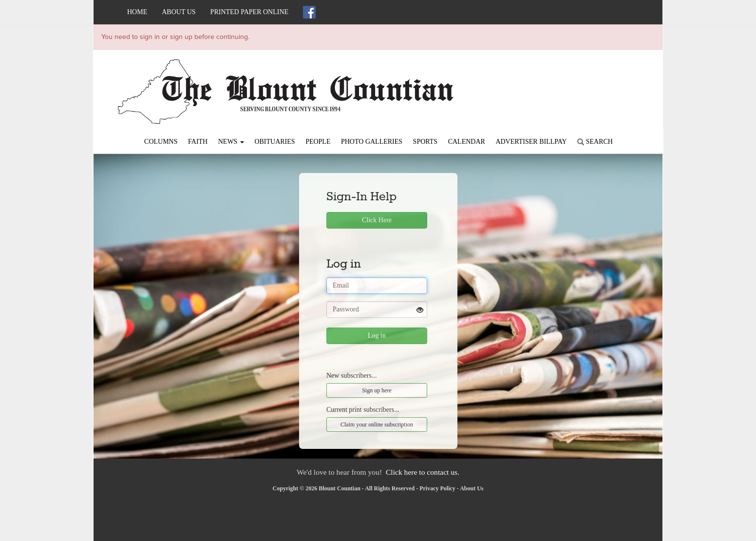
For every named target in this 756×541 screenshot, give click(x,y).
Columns (161, 142)
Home (137, 12)
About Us (179, 12)
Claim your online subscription (377, 425)
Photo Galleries (372, 142)
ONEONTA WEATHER (574, 84)
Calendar (467, 142)
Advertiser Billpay (531, 142)
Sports (425, 142)
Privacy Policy (437, 488)
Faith (198, 142)
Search (595, 142)
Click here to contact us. (423, 472)
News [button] (231, 142)
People (318, 142)
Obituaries (274, 142)
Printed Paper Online (250, 12)
